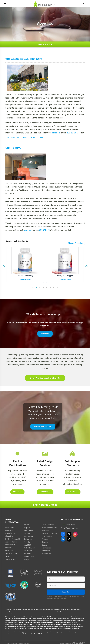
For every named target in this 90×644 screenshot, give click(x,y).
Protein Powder (29, 548)
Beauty (26, 525)
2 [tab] (36, 288)
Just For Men (47, 536)
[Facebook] (63, 534)
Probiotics (9, 551)
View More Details (26, 280)
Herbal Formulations (49, 533)
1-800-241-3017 (71, 524)
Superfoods (28, 551)
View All (17, 492)
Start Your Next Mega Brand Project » (45, 378)
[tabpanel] (25, 266)
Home (41, 44)
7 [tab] (54, 288)
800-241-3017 (72, 133)
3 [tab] (40, 288)
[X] (69, 534)
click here (56, 133)
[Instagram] (75, 534)
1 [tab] (33, 288)
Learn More (45, 492)
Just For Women (11, 542)
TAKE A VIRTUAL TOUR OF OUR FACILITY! (24, 138)
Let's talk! (45, 336)
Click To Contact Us (69, 528)
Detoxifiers (9, 530)
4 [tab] (43, 288)
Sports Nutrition (11, 554)
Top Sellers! (46, 551)
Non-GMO (27, 545)
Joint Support (29, 536)
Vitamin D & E (10, 559)
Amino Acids (10, 527)
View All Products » (76, 243)
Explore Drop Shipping (43, 427)
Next (86, 266)
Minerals (45, 539)
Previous (4, 266)
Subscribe (66, 592)
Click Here (73, 492)
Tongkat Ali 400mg (65, 276)
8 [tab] (57, 288)
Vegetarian (28, 554)
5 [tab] (47, 288)
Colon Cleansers (48, 525)
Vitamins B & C (47, 554)
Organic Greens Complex (25, 276)
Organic (45, 542)
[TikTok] (69, 539)
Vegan (8, 556)
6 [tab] (50, 288)
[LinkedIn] (63, 539)
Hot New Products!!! (13, 539)
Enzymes (27, 528)
